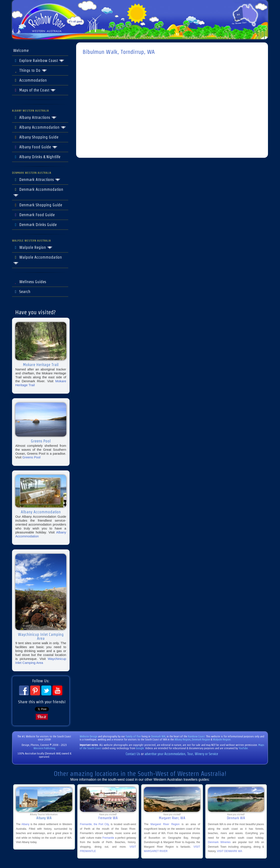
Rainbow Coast (196, 736)
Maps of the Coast (34, 90)
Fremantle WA (108, 818)
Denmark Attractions (37, 180)
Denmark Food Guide (34, 215)
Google (140, 748)
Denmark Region (201, 739)
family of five (134, 736)
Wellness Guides (30, 282)
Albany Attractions (35, 117)
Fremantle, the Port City (94, 824)
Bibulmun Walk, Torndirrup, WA (119, 52)
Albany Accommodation (40, 127)
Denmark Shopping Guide (38, 205)
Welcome (21, 51)
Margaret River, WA (172, 818)
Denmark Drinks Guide (35, 225)
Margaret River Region (165, 824)
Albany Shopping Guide (36, 137)
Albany (25, 824)
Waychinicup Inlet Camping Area (41, 661)
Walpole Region (33, 247)
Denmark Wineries (219, 842)
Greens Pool (31, 457)
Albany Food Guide (35, 147)
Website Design (88, 736)
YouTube (243, 748)
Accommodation (30, 80)
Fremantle (108, 838)
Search (22, 292)
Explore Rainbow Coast (39, 61)
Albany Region (183, 739)
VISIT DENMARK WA (230, 851)
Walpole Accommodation (38, 260)
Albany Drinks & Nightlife (37, 157)
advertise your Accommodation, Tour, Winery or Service (181, 754)
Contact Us (133, 754)
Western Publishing (44, 748)
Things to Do (30, 70)
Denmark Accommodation (38, 192)
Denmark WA (158, 736)
